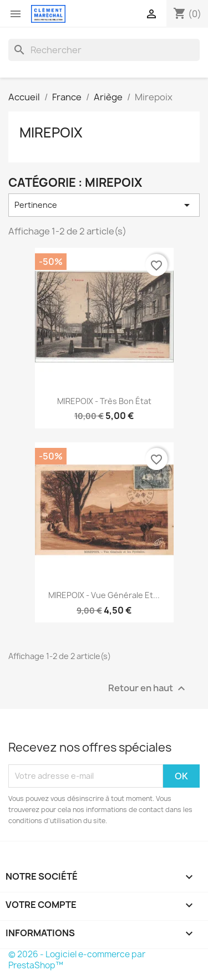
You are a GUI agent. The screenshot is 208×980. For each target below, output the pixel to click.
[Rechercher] (104, 50)
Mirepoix (51, 132)
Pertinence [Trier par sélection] (104, 205)
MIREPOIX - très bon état (104, 401)
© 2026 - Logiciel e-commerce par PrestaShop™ (77, 960)
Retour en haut (148, 688)
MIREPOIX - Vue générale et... (104, 595)
